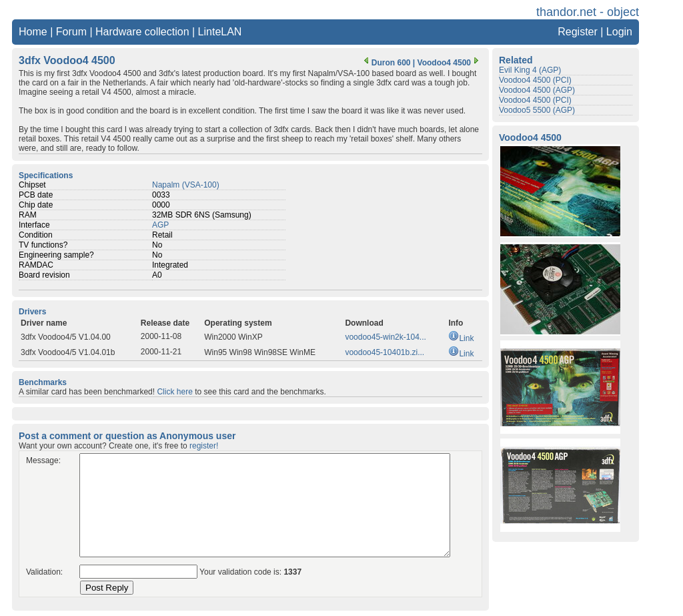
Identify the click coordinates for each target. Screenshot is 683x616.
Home (33, 32)
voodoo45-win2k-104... (385, 337)
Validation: (44, 572)
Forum (71, 32)
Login (619, 32)
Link (461, 338)
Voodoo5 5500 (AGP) (537, 110)
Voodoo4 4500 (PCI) (535, 80)
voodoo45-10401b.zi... (385, 352)
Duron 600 (386, 63)
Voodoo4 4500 (450, 63)
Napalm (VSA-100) (186, 185)
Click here (174, 392)
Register (578, 32)
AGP (160, 225)
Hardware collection (142, 32)
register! (204, 446)
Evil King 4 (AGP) (530, 70)
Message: (43, 460)
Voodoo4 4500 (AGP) (537, 90)
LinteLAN (220, 32)
